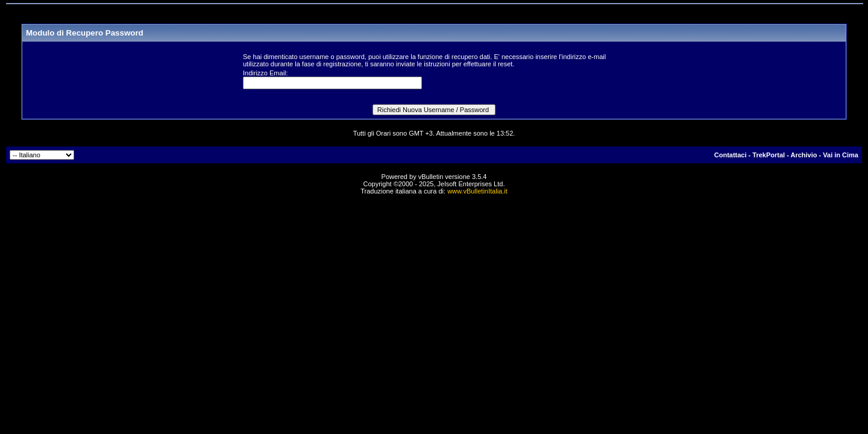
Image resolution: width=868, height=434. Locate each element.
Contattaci (731, 155)
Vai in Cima (841, 155)
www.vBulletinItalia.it (477, 191)
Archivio (804, 155)
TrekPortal (769, 155)
